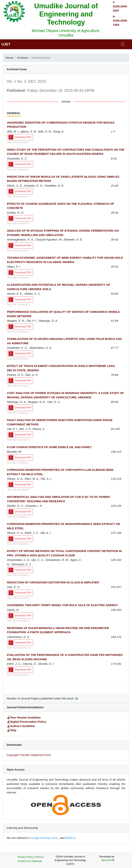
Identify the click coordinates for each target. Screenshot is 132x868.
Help (13, 730)
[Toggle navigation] (123, 44)
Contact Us (24, 861)
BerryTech (107, 860)
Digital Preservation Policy (28, 722)
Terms (39, 857)
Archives (22, 58)
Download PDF (20, 137)
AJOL (55, 838)
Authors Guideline (23, 726)
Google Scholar (40, 838)
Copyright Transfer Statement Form (29, 755)
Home (9, 58)
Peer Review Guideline (26, 717)
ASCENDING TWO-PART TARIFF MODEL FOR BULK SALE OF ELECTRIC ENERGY (63, 605)
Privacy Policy (25, 857)
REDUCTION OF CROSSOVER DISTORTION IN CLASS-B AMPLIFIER (53, 582)
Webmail (37, 861)
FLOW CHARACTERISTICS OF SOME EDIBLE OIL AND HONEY (49, 447)
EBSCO (70, 838)
